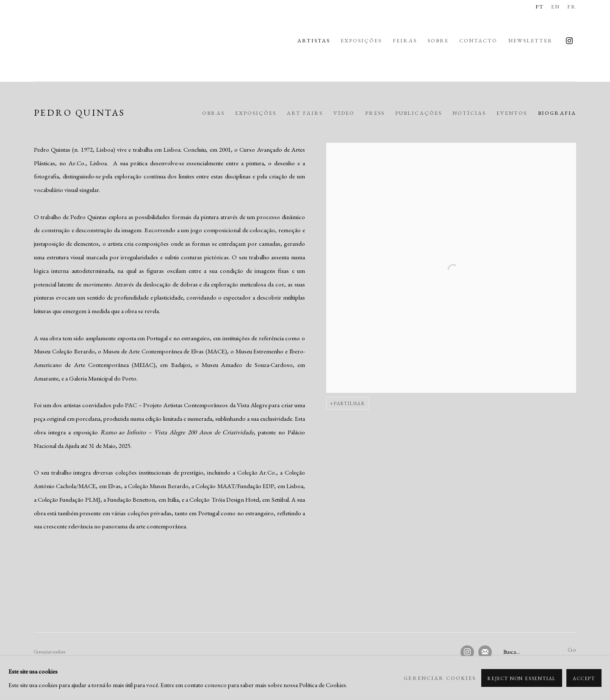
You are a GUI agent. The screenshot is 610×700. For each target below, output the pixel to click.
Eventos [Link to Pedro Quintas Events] (512, 113)
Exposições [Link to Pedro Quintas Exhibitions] (256, 113)
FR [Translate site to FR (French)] (572, 7)
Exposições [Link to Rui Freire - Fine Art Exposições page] (361, 40)
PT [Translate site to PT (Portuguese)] (540, 7)
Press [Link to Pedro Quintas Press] (375, 113)
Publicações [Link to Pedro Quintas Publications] (419, 113)
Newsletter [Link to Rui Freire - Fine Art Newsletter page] (531, 40)
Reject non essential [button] (522, 678)
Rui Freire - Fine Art (64, 41)
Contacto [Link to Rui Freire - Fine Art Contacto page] (478, 40)
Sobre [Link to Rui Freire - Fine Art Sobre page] (438, 40)
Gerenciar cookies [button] (50, 652)
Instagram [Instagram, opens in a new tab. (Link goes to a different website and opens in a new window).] (569, 41)
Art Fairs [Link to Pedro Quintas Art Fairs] (305, 113)
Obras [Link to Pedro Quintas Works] (213, 113)
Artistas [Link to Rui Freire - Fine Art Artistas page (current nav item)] (314, 40)
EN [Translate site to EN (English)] (556, 7)
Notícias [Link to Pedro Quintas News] (469, 113)
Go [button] (572, 649)
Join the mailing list (485, 652)
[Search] (531, 652)
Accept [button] (584, 678)
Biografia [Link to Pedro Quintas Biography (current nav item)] (557, 113)
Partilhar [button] (349, 403)
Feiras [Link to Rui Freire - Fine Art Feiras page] (405, 40)
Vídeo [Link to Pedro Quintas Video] (344, 113)
